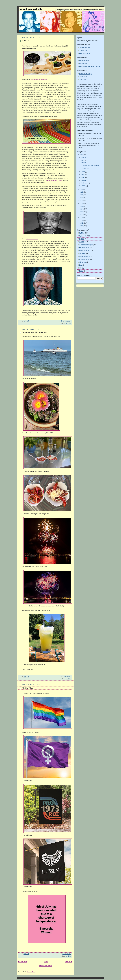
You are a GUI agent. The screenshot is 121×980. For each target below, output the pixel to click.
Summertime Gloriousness (35, 332)
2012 (82, 215)
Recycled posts (84, 248)
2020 (82, 192)
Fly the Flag (27, 688)
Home (46, 962)
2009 (82, 223)
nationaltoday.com (32, 239)
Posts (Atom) (32, 972)
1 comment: (67, 677)
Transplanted (84, 77)
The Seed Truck (85, 48)
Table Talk (83, 80)
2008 (82, 226)
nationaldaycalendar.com (39, 80)
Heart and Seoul (85, 53)
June (83, 172)
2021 (82, 189)
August (84, 157)
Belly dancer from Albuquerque (89, 66)
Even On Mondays (85, 74)
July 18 (25, 41)
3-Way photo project (86, 245)
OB (80, 268)
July (83, 160)
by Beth (82, 239)
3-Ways (82, 242)
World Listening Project (55, 180)
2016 (82, 203)
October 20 (83, 64)
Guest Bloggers (84, 251)
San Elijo (82, 253)
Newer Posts (23, 962)
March (84, 180)
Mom (81, 271)
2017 (82, 201)
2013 (82, 212)
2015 (82, 206)
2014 (82, 209)
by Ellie (68, 323)
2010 (82, 220)
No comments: (66, 321)
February (85, 183)
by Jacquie (83, 236)
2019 (82, 195)
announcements (85, 259)
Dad (81, 265)
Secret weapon (84, 61)
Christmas (83, 262)
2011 (82, 217)
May (83, 175)
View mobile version (45, 966)
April (83, 177)
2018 (82, 198)
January (84, 186)
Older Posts (69, 962)
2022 (82, 155)
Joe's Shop (83, 51)
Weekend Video (85, 256)
